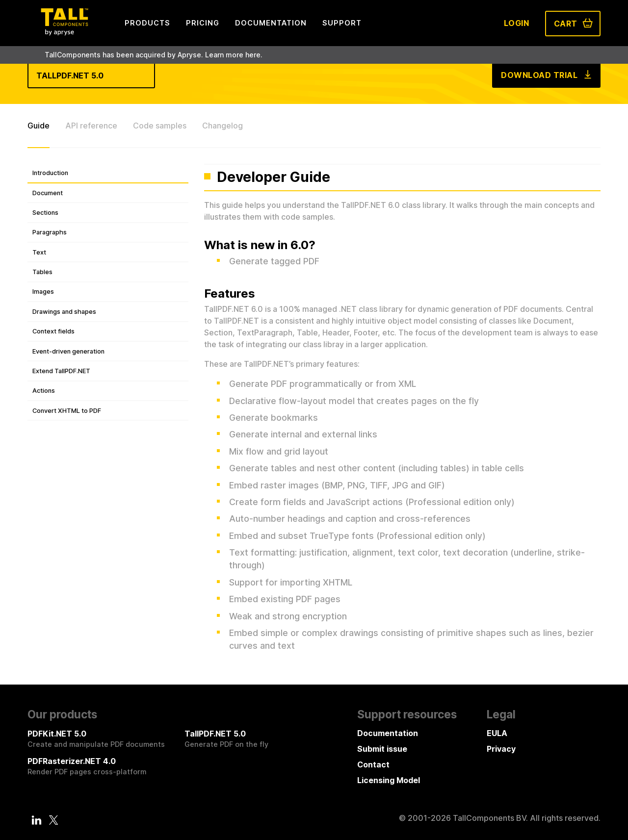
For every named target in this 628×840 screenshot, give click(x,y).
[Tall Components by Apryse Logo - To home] (64, 32)
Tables (42, 272)
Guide (39, 126)
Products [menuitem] (147, 23)
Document (48, 193)
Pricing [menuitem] (203, 23)
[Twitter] (53, 820)
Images (43, 292)
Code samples (160, 126)
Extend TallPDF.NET (61, 371)
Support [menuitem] (342, 23)
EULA (497, 733)
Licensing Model (389, 780)
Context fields (53, 331)
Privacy (501, 749)
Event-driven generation (68, 351)
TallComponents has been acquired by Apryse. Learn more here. (154, 55)
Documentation (388, 733)
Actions (44, 391)
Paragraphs (50, 232)
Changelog (222, 126)
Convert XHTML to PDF (67, 411)
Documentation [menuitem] (271, 23)
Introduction (50, 173)
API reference (91, 126)
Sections (45, 213)
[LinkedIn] (37, 820)
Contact (373, 764)
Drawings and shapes (64, 312)
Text (39, 252)
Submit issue (382, 749)
